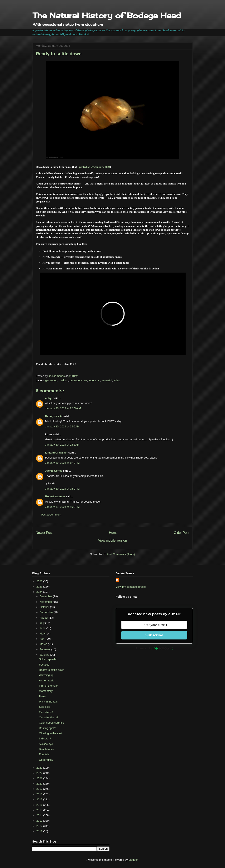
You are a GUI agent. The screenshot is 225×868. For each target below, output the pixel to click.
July (42, 623)
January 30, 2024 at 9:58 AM (62, 445)
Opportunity (46, 760)
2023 (40, 768)
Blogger (133, 860)
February (45, 649)
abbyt (49, 398)
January (45, 655)
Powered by (154, 648)
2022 (40, 773)
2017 (40, 799)
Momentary (46, 691)
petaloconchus (78, 380)
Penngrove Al (54, 416)
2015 (40, 810)
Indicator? (45, 738)
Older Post (182, 533)
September (47, 612)
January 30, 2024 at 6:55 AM (62, 426)
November (46, 602)
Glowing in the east (51, 733)
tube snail (94, 380)
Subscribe (154, 635)
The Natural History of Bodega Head (107, 15)
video (117, 380)
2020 (40, 784)
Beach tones (47, 749)
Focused (44, 665)
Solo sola (45, 707)
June (43, 628)
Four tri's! (45, 754)
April (43, 639)
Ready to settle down (52, 670)
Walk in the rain (48, 702)
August (44, 618)
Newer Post (44, 533)
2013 (40, 821)
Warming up (46, 675)
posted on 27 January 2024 (95, 167)
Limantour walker (57, 453)
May (43, 634)
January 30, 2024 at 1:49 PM (62, 463)
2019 (40, 789)
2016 (40, 805)
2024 (40, 592)
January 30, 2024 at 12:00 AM (63, 408)
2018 (40, 794)
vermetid (107, 380)
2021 (40, 778)
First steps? (46, 712)
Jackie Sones (54, 471)
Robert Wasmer (55, 496)
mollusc (63, 380)
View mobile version (112, 540)
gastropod (51, 380)
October (45, 607)
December (46, 596)
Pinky (42, 696)
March (44, 644)
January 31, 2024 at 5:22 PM (62, 507)
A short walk (46, 680)
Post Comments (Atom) (121, 554)
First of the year (48, 686)
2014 (40, 815)
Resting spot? (47, 728)
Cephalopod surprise (52, 723)
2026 (40, 581)
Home (113, 533)
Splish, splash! (48, 659)
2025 (40, 587)
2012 (40, 826)
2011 (40, 831)
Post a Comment (51, 515)
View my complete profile (131, 587)
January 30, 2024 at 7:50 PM (62, 489)
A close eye (46, 744)
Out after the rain (49, 717)
